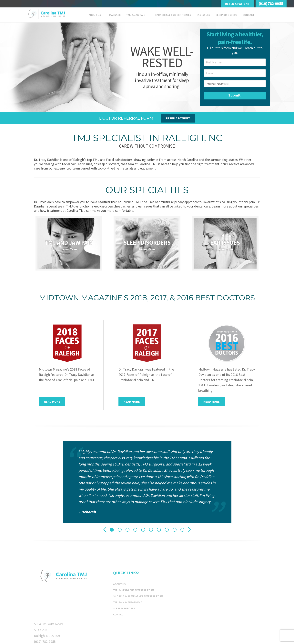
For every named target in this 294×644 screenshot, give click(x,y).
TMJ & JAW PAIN (136, 15)
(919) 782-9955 (271, 3)
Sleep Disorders (227, 15)
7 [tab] (159, 530)
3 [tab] (127, 530)
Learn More (69, 249)
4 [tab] (135, 530)
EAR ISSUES (203, 15)
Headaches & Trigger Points (172, 15)
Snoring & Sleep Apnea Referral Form (138, 596)
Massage (115, 15)
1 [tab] (112, 530)
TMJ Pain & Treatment (128, 602)
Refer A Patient (237, 4)
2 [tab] (120, 530)
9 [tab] (175, 530)
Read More (52, 401)
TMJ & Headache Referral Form (134, 590)
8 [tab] (167, 530)
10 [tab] (182, 530)
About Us (95, 15)
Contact (248, 15)
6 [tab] (151, 530)
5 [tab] (143, 530)
